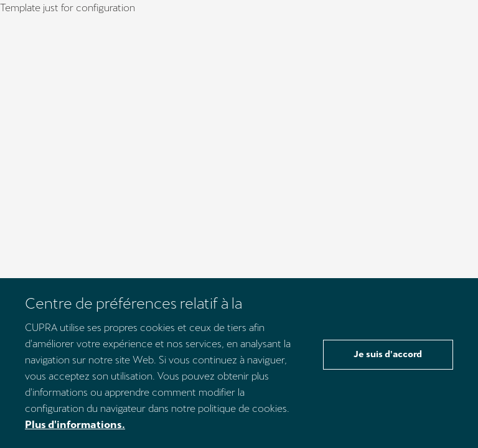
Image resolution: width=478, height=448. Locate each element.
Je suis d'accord (388, 354)
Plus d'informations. (75, 425)
